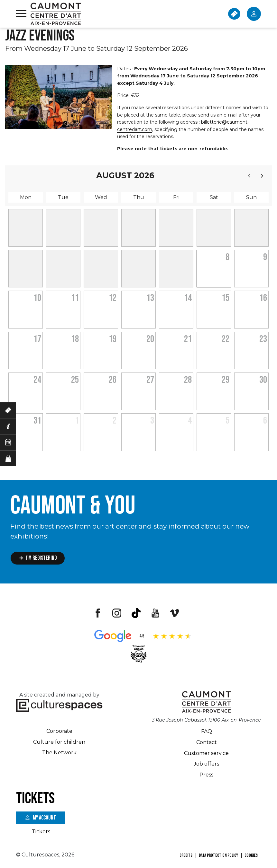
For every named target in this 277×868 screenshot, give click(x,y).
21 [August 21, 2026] (188, 339)
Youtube (155, 613)
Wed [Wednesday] (101, 197)
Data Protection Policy (218, 855)
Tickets (41, 832)
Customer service (206, 753)
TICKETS (234, 14)
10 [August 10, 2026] (37, 298)
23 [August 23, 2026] (263, 339)
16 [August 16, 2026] (263, 298)
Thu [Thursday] (139, 197)
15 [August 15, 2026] (226, 298)
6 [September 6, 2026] (265, 421)
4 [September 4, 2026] (190, 421)
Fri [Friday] (176, 197)
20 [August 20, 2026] (150, 339)
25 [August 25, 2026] (75, 380)
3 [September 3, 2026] (152, 421)
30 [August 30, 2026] (263, 380)
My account (44, 818)
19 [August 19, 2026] (113, 339)
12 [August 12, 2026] (113, 298)
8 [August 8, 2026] (227, 257)
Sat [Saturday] (214, 197)
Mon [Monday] (26, 197)
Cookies (251, 855)
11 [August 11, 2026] (75, 298)
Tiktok (136, 613)
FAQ (207, 731)
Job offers (206, 764)
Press (206, 775)
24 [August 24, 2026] (37, 380)
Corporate (59, 731)
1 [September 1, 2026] (77, 421)
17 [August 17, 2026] (37, 339)
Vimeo (175, 613)
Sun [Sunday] (251, 197)
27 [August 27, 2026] (150, 380)
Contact (207, 742)
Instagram (117, 613)
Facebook (97, 613)
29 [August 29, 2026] (226, 380)
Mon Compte (254, 14)
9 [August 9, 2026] (265, 257)
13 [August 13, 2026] (150, 298)
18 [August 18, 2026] (75, 339)
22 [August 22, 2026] (226, 339)
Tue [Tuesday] (63, 197)
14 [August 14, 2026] (188, 298)
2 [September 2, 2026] (115, 421)
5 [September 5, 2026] (227, 421)
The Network (59, 753)
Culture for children (59, 742)
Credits (186, 855)
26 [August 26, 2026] (113, 380)
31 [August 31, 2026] (37, 421)
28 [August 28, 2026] (188, 380)
